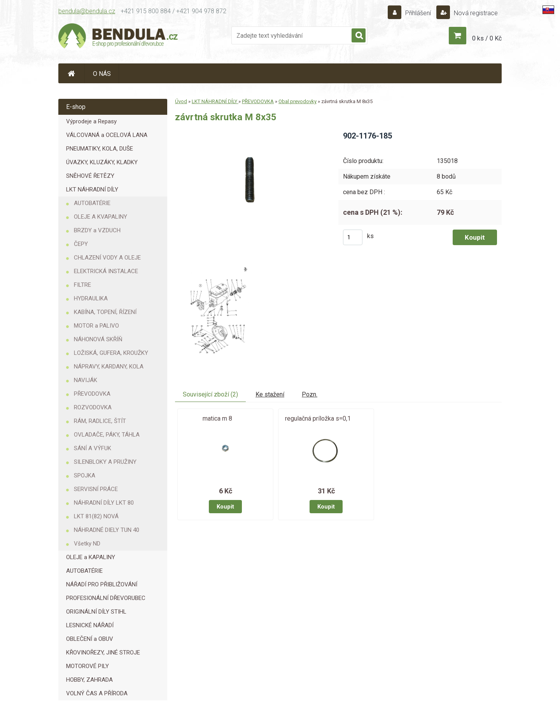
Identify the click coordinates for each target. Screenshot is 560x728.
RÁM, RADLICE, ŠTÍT (100, 421)
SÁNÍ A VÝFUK (93, 448)
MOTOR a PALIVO (96, 326)
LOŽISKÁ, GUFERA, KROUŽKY (111, 353)
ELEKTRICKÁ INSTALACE (106, 271)
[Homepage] (72, 73)
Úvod (181, 101)
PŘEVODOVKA (92, 394)
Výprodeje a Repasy (91, 121)
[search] (359, 36)
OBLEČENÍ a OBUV (90, 639)
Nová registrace (475, 13)
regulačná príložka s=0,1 (318, 418)
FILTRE (82, 285)
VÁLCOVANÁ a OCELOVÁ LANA (107, 135)
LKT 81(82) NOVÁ (96, 516)
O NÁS (102, 74)
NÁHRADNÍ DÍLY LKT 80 (104, 503)
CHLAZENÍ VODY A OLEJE (107, 258)
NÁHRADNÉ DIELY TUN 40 (107, 530)
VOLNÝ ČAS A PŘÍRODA (97, 693)
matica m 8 (217, 418)
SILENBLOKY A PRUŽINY (105, 462)
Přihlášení (418, 13)
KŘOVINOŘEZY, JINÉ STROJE (103, 653)
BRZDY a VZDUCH (97, 230)
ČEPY (81, 244)
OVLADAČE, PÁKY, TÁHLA (107, 435)
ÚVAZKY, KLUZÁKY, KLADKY (102, 162)
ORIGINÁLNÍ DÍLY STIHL (96, 612)
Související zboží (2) (210, 394)
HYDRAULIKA (91, 298)
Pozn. (310, 394)
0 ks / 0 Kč (487, 38)
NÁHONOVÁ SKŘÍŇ (98, 339)
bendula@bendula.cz (87, 11)
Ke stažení (270, 394)
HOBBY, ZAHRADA (89, 680)
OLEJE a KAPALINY (91, 557)
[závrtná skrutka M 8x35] (250, 133)
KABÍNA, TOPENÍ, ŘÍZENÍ (105, 312)
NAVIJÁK (86, 380)
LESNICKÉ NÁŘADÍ (90, 625)
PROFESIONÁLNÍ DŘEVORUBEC (106, 598)
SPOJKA (85, 475)
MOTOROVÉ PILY (87, 666)
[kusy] (353, 237)
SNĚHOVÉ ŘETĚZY (90, 176)
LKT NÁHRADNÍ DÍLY (92, 189)
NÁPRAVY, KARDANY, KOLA (109, 367)
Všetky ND (87, 544)
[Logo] (119, 37)
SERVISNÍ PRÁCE (96, 489)
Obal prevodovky (297, 101)
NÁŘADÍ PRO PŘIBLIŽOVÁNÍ (102, 584)
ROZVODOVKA (93, 407)
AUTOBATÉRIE (92, 203)
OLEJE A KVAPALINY (101, 217)
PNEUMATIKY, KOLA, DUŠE (100, 149)
